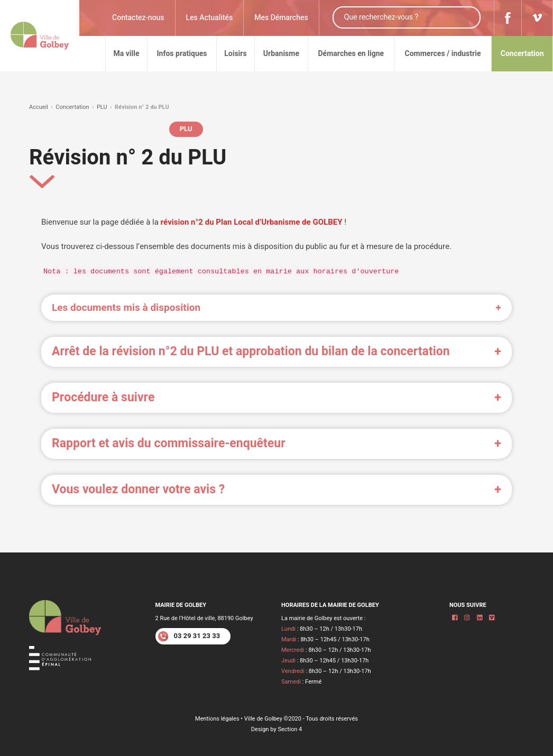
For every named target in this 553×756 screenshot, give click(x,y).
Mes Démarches (281, 18)
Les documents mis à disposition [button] (126, 308)
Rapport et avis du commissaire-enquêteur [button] (169, 444)
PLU (102, 107)
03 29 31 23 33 (189, 637)
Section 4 (290, 729)
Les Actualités (210, 18)
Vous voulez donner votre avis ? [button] (138, 490)
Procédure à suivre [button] (103, 398)
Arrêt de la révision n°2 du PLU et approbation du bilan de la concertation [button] (251, 352)
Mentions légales (217, 719)
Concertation (72, 107)
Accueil (39, 107)
